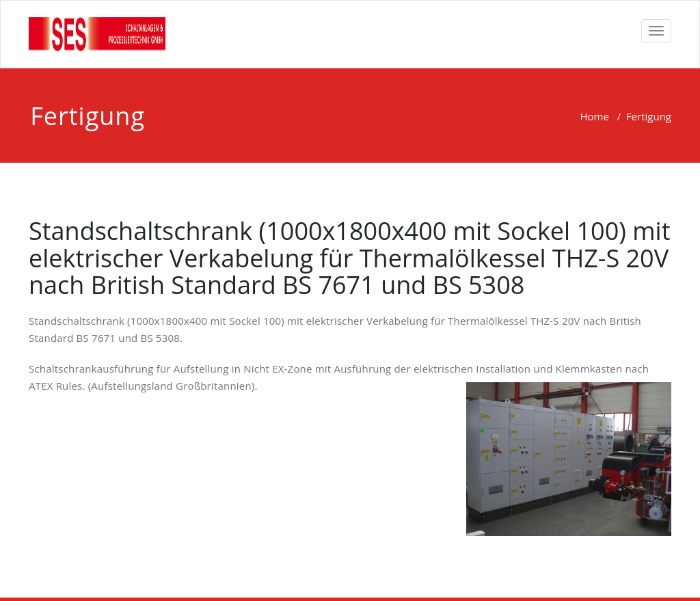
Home (594, 116)
